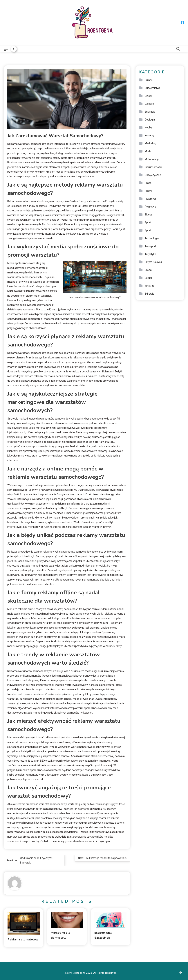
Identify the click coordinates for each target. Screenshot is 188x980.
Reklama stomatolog (23, 940)
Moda (148, 151)
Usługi (148, 278)
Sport (148, 222)
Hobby (148, 128)
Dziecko (149, 104)
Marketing (151, 143)
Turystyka (150, 254)
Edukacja (150, 112)
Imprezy (149, 135)
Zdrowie (149, 294)
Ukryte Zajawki (153, 262)
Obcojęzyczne (153, 175)
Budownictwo (153, 88)
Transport (150, 246)
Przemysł (150, 199)
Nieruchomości (153, 167)
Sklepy (149, 215)
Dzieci (148, 96)
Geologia (150, 120)
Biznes (149, 80)
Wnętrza (150, 286)
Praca (148, 183)
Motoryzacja (152, 159)
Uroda (148, 270)
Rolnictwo (150, 207)
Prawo (148, 191)
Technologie (152, 238)
